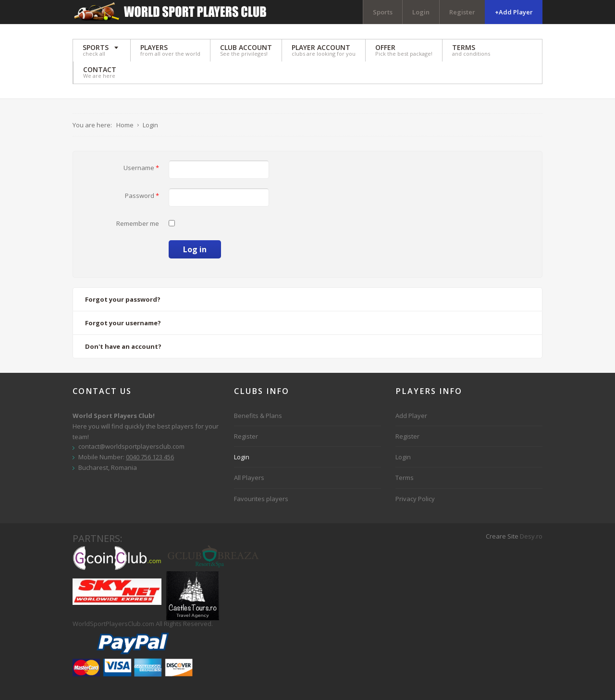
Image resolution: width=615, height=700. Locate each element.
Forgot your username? (123, 323)
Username (141, 168)
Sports (383, 12)
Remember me (138, 223)
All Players (249, 478)
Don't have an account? (123, 346)
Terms (405, 478)
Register (462, 12)
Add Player (411, 416)
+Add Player (514, 12)
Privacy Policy (415, 499)
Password (142, 196)
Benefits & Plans (258, 416)
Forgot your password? (123, 299)
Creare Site (502, 536)
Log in (195, 249)
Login (421, 12)
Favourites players (261, 499)
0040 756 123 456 (150, 457)
